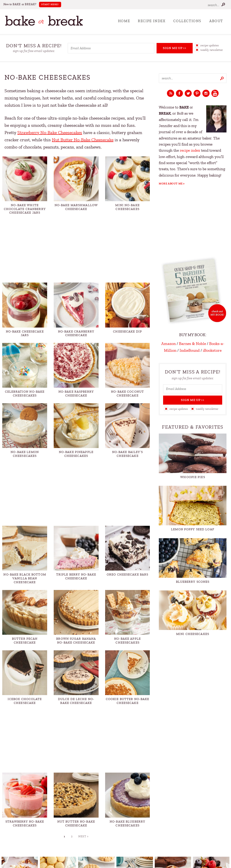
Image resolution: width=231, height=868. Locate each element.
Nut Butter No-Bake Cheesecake (83, 140)
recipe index (190, 150)
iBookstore (212, 350)
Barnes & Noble (192, 344)
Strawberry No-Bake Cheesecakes (50, 133)
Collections (187, 21)
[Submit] (223, 4)
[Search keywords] (193, 78)
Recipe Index (152, 21)
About (216, 21)
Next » (83, 836)
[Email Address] (111, 48)
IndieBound (190, 350)
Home (124, 21)
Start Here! (50, 4)
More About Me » (172, 184)
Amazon (169, 344)
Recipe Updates (210, 45)
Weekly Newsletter (212, 50)
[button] (211, 45)
